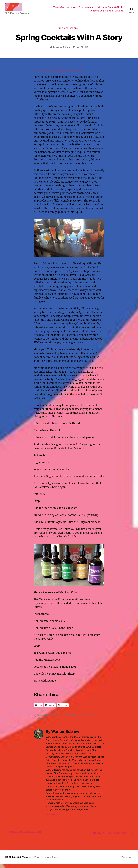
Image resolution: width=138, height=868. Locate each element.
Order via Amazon (87, 9)
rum (81, 719)
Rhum (76, 719)
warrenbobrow (52, 722)
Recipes (75, 33)
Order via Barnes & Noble (111, 9)
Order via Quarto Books (102, 13)
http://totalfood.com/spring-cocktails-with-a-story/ (64, 74)
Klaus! (74, 9)
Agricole (41, 719)
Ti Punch (88, 719)
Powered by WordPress (48, 861)
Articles (119, 13)
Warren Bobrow (61, 9)
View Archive (53, 819)
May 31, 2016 (83, 52)
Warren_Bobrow (63, 52)
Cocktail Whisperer (24, 861)
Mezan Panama (66, 719)
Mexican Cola (52, 719)
